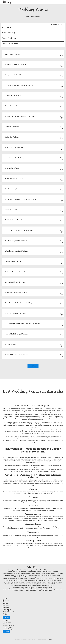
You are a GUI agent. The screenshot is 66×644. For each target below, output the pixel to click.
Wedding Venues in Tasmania (22, 577)
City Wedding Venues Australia (12, 582)
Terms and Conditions (8, 626)
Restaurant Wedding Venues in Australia (42, 587)
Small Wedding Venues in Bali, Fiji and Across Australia (18, 589)
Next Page (33, 366)
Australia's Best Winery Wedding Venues (16, 584)
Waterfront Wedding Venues (36, 579)
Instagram (6, 602)
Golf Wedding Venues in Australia (22, 587)
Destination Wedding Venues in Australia (41, 591)
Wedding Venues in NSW (38, 573)
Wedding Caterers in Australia (22, 591)
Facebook (6, 600)
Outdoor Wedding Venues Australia (37, 584)
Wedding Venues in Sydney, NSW (17, 570)
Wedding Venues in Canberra (50, 572)
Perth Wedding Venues (24, 573)
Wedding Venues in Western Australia (41, 577)
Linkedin (6, 607)
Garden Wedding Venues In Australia (31, 582)
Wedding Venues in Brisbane (50, 570)
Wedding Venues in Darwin (34, 570)
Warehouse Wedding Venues (19, 586)
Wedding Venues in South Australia (30, 575)
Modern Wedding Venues (35, 586)
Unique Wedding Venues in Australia (15, 580)
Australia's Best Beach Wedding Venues (50, 580)
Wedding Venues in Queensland (54, 573)
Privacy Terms (6, 613)
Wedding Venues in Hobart (10, 573)
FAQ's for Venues (7, 627)
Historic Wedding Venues (54, 584)
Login (4, 624)
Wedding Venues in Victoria (13, 575)
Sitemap (50, 640)
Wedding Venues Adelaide (34, 572)
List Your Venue (7, 622)
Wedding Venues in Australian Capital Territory (15, 579)
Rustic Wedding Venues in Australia (53, 579)
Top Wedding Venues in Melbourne (17, 572)
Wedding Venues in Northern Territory (50, 575)
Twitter (5, 604)
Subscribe (6, 617)
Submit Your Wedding (8, 611)
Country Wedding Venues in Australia (52, 582)
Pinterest (6, 605)
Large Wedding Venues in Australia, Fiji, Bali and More (48, 589)
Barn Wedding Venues (48, 586)
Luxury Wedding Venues (32, 580)
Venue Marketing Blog (8, 629)
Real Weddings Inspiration (10, 615)
